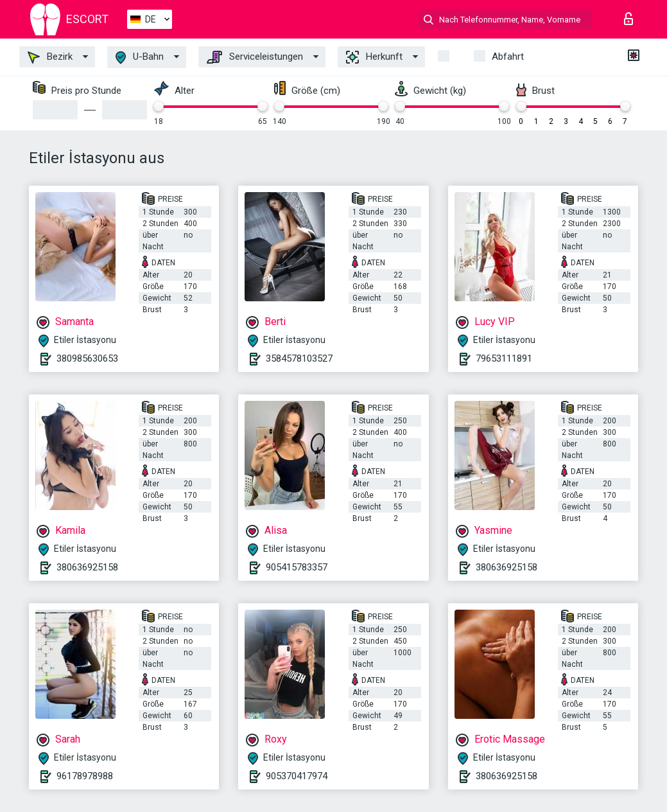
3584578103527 (299, 358)
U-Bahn (140, 57)
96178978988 (85, 776)
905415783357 (297, 567)
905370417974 (297, 776)
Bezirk (50, 57)
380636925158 (87, 567)
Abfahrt (508, 57)
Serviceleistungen (255, 57)
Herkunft (374, 57)
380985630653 (87, 358)
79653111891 (504, 358)
